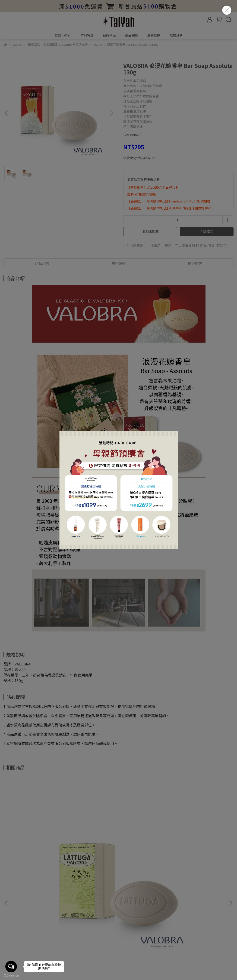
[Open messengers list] (11, 967)
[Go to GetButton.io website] (11, 975)
